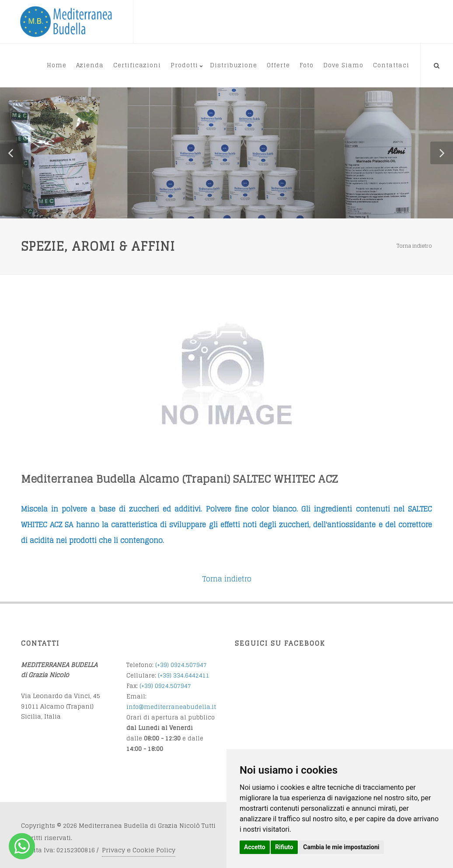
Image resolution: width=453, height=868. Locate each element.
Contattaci (391, 65)
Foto (307, 65)
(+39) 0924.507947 (181, 665)
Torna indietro (414, 246)
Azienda (90, 65)
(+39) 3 (167, 676)
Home (57, 65)
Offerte (278, 65)
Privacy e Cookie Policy (139, 850)
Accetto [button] (255, 847)
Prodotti (184, 65)
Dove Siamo (343, 65)
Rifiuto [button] (284, 847)
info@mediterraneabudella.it (171, 707)
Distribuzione (233, 65)
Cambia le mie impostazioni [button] (341, 847)
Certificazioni (137, 65)
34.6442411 (193, 676)
